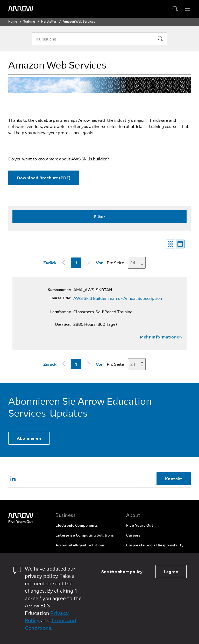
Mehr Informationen (161, 337)
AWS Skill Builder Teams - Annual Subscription (118, 298)
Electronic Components (77, 525)
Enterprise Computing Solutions (85, 535)
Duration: (63, 324)
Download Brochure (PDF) (44, 178)
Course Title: (60, 298)
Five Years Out (140, 525)
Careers (133, 535)
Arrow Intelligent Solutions (80, 545)
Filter (100, 216)
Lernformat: (61, 312)
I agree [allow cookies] (171, 571)
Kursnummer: (59, 290)
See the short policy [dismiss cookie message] (122, 571)
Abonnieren (29, 438)
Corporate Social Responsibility (155, 545)
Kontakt (174, 479)
